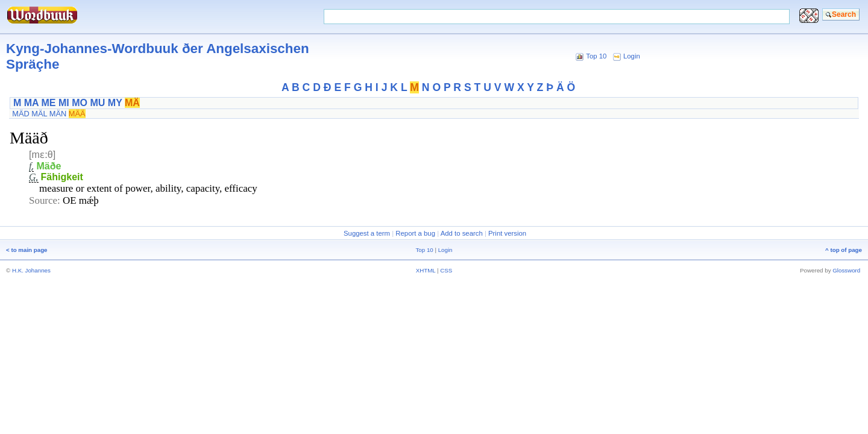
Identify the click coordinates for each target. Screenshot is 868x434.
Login (632, 56)
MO (80, 103)
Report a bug (415, 233)
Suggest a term (367, 233)
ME (49, 103)
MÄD (20, 114)
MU (97, 103)
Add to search (462, 233)
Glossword (846, 270)
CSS (446, 270)
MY (115, 103)
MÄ (132, 103)
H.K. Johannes (31, 270)
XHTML (426, 270)
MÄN (58, 114)
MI (64, 103)
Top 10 (596, 56)
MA (31, 103)
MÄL (39, 114)
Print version (507, 233)
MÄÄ (77, 114)
